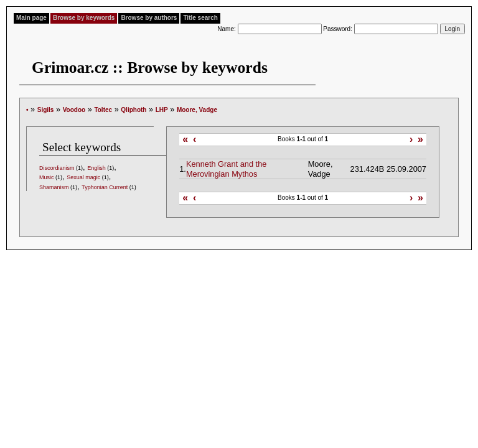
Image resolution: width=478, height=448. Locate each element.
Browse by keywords (84, 18)
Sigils (46, 110)
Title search (200, 18)
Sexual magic (83, 177)
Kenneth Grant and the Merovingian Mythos (227, 169)
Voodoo (74, 110)
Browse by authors (149, 18)
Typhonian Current (105, 187)
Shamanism (54, 187)
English (96, 168)
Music (47, 177)
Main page (31, 18)
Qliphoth (134, 110)
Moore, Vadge (197, 110)
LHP (162, 110)
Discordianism (57, 168)
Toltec (103, 110)
